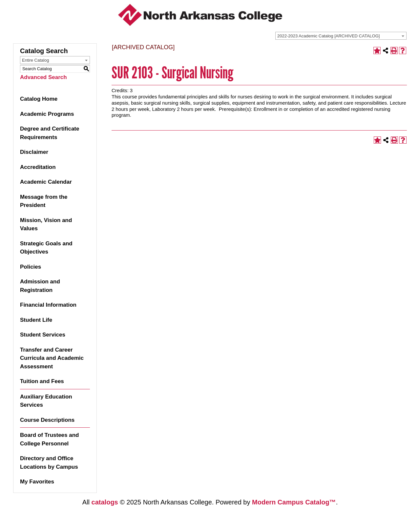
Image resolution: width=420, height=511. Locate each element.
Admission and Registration (40, 286)
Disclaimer (34, 152)
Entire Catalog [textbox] (35, 60)
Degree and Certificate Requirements (50, 133)
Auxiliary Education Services (46, 401)
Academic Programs (47, 114)
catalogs (105, 502)
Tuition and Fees (42, 381)
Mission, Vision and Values (46, 225)
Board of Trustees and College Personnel (49, 439)
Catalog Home (39, 99)
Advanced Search (43, 77)
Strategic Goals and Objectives (46, 248)
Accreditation (38, 167)
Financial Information (48, 305)
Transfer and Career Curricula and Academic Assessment (52, 358)
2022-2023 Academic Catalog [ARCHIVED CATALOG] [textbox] (328, 36)
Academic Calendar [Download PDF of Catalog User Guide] (46, 182)
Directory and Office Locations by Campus (49, 463)
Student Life (36, 320)
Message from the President (44, 201)
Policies (31, 267)
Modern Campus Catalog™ (294, 502)
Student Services (43, 335)
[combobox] (341, 36)
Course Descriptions (47, 420)
